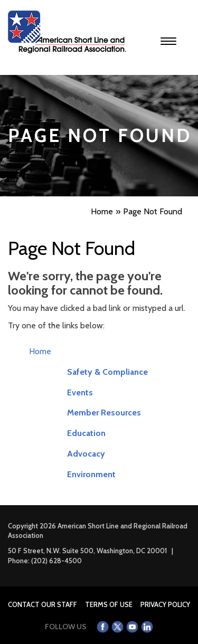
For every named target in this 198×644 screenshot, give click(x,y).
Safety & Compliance (107, 372)
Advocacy (86, 454)
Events (80, 392)
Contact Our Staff (43, 604)
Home (40, 351)
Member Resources (104, 413)
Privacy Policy (165, 604)
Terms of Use (109, 604)
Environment (91, 474)
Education (86, 433)
